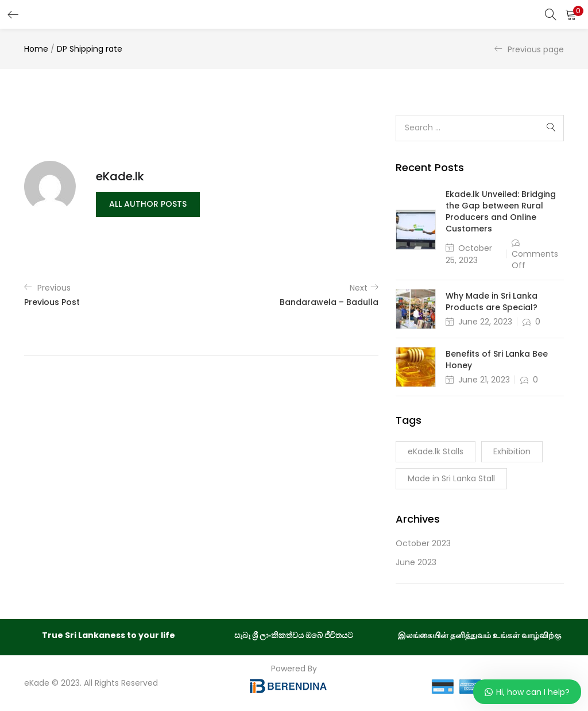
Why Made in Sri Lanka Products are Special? (492, 302)
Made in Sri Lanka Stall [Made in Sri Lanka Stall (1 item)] (451, 478)
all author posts (148, 204)
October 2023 (423, 543)
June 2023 (416, 562)
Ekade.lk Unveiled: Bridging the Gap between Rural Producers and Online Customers (501, 211)
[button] (571, 14)
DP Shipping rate (90, 49)
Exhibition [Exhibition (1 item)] (512, 451)
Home (36, 49)
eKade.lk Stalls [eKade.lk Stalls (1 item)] (436, 451)
